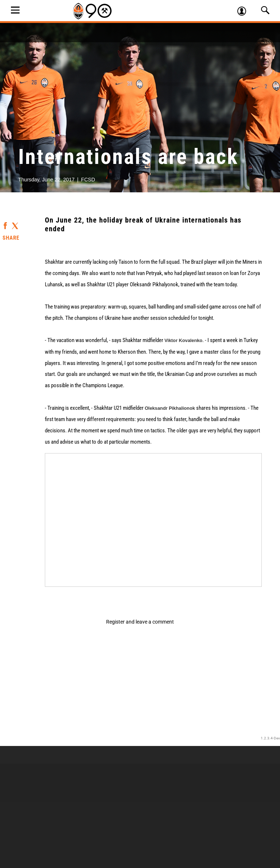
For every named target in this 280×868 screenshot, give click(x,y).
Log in (245, 12)
